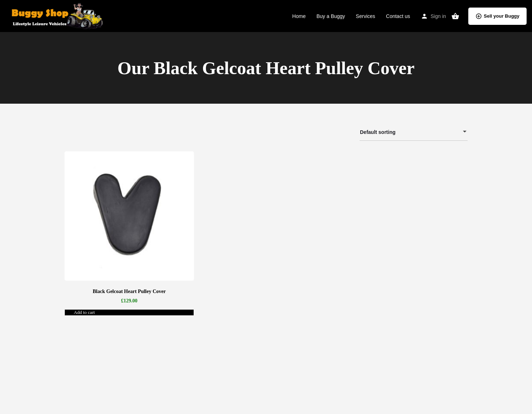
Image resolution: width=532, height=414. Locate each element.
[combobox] (414, 132)
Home (299, 16)
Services (366, 16)
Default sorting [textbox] (409, 133)
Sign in (438, 16)
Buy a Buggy (331, 16)
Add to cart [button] (84, 312)
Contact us (398, 16)
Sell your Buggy (497, 16)
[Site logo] (55, 15)
